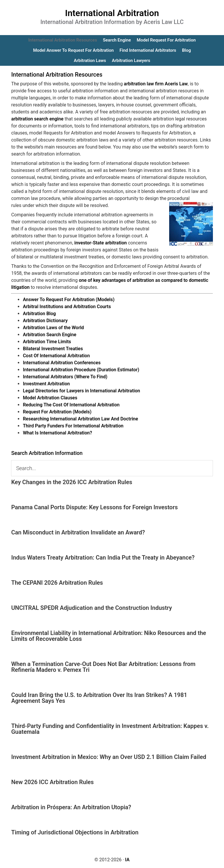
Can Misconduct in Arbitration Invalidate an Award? (78, 532)
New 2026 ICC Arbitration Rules (52, 782)
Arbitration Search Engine (49, 335)
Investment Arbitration (46, 384)
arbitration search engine (37, 119)
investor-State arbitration (101, 243)
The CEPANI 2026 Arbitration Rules (57, 583)
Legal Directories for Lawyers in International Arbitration (81, 391)
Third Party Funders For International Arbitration (73, 426)
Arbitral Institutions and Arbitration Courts (67, 307)
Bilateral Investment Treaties (53, 349)
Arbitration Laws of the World (53, 328)
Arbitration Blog (39, 314)
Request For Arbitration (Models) (57, 412)
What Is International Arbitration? (57, 433)
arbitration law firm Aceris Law (156, 84)
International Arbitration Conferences (62, 363)
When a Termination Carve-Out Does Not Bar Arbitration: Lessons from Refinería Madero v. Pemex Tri (103, 667)
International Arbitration (112, 13)
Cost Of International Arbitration (56, 356)
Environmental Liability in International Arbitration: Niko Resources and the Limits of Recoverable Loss (108, 636)
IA (127, 860)
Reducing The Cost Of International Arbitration (71, 405)
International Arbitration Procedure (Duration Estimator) (81, 370)
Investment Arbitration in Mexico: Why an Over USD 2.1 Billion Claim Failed (109, 757)
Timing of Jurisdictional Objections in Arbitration (75, 832)
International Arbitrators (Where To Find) (65, 377)
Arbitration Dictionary (45, 321)
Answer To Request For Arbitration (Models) (69, 300)
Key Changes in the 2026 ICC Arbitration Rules (72, 482)
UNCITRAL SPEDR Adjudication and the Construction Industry (91, 608)
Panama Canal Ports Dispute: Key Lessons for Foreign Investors (94, 507)
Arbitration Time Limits (47, 342)
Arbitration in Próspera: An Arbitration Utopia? (71, 807)
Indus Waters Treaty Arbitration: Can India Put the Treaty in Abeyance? (103, 558)
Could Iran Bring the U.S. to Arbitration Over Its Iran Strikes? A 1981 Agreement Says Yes (99, 698)
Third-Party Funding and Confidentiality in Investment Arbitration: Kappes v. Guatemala (110, 729)
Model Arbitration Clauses (50, 398)
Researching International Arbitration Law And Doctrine (80, 419)
